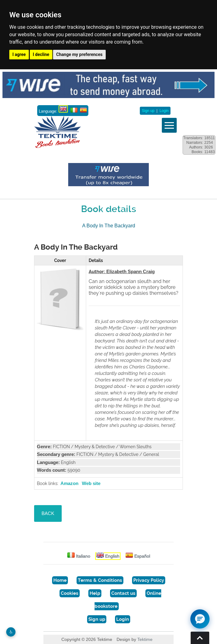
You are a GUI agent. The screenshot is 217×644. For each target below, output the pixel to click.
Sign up (148, 111)
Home (60, 580)
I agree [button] (19, 54)
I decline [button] (41, 54)
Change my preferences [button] (79, 54)
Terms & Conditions (100, 580)
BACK (48, 513)
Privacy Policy (149, 580)
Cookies (70, 593)
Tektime (145, 639)
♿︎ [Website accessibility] (11, 632)
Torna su (200, 638)
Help (95, 593)
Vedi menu (169, 125)
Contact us (123, 593)
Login (164, 111)
